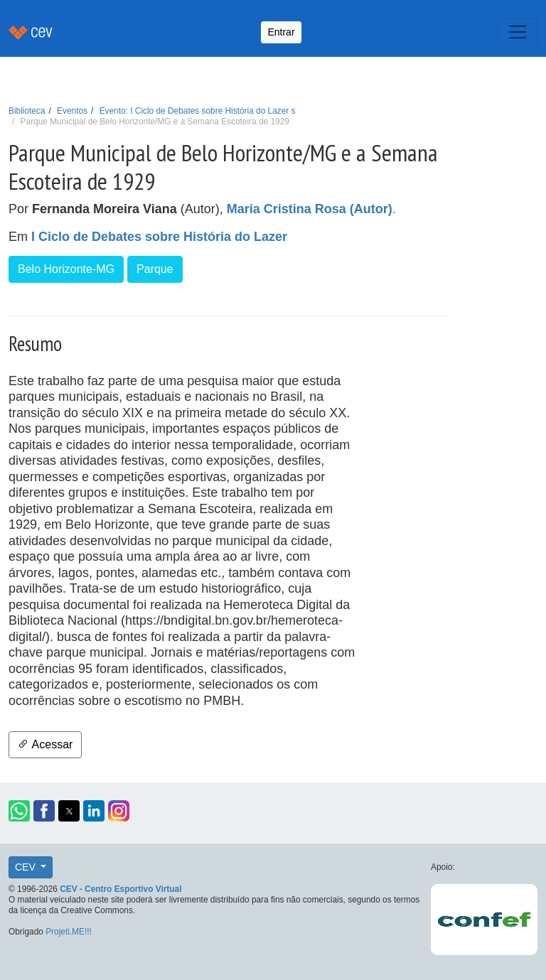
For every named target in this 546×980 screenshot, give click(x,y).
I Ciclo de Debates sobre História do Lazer (159, 237)
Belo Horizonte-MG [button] (66, 269)
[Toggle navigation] (518, 32)
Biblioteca (27, 111)
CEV (27, 867)
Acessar (45, 744)
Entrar (281, 32)
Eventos (72, 111)
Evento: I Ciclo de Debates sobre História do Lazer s (198, 111)
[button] (19, 811)
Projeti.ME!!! (69, 932)
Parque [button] (155, 269)
